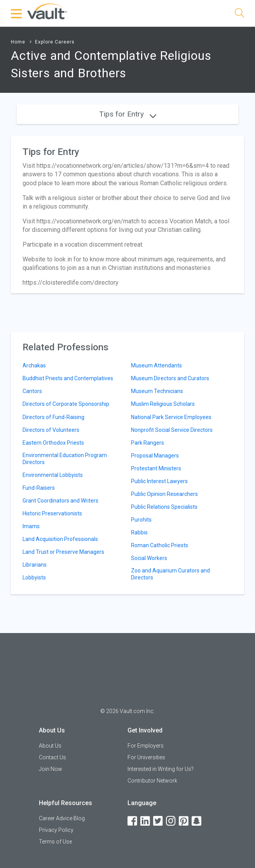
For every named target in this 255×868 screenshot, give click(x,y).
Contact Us (52, 757)
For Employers (146, 746)
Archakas (34, 365)
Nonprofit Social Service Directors (172, 430)
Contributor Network (152, 781)
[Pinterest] (184, 821)
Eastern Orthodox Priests (53, 443)
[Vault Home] (47, 11)
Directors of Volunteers (51, 430)
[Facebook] (133, 821)
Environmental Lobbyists (53, 475)
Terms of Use (55, 842)
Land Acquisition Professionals (60, 539)
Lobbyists (34, 578)
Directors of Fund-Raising (53, 417)
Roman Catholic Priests (160, 545)
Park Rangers (148, 443)
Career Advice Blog (62, 818)
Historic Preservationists (52, 513)
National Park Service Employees (171, 417)
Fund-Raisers (39, 488)
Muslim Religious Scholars (163, 404)
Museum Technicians (157, 391)
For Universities (146, 757)
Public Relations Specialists (164, 507)
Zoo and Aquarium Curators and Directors (170, 574)
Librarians (35, 565)
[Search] (239, 14)
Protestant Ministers (156, 468)
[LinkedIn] (146, 821)
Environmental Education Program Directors (65, 459)
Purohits (141, 520)
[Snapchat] (197, 821)
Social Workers (149, 558)
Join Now (51, 769)
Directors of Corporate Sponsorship (66, 404)
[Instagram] (171, 821)
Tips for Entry (128, 114)
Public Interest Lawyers (159, 481)
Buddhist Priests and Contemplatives (68, 378)
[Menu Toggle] (17, 14)
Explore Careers (55, 42)
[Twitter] (159, 821)
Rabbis (139, 532)
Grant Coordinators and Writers (60, 501)
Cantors (32, 391)
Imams (31, 526)
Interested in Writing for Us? (161, 769)
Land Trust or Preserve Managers (63, 552)
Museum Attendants (156, 365)
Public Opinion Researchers (164, 494)
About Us (50, 746)
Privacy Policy (56, 830)
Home (18, 42)
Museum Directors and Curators (170, 378)
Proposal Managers (155, 456)
